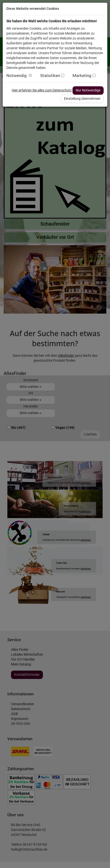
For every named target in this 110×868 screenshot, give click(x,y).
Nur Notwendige (88, 90)
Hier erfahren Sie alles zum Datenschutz (42, 90)
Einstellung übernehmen (82, 99)
